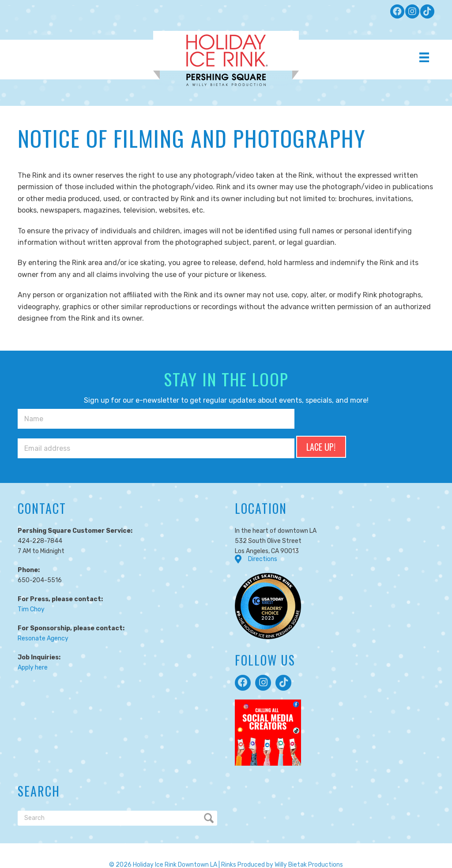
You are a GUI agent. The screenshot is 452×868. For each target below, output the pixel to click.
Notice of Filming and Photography (276, 844)
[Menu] (424, 57)
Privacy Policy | (48, 844)
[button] (397, 11)
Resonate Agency (43, 606)
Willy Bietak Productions (309, 832)
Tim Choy (31, 577)
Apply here (33, 635)
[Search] (117, 786)
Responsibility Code (194, 844)
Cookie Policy (142, 844)
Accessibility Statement (365, 844)
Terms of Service (95, 844)
